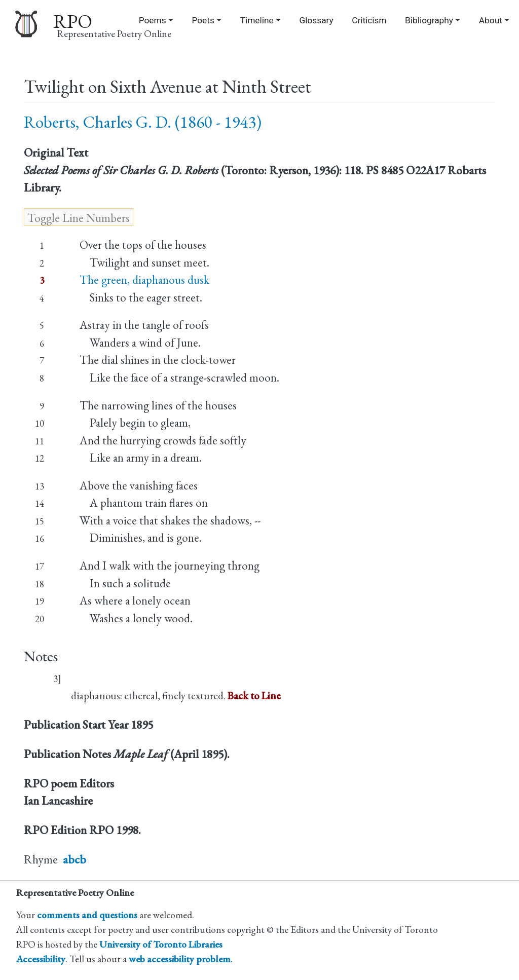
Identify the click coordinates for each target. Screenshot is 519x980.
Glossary (317, 20)
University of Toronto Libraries (161, 944)
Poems (153, 20)
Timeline (257, 20)
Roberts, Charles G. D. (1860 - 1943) (143, 122)
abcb (75, 859)
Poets (203, 20)
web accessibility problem (180, 959)
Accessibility (41, 959)
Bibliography (429, 20)
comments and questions (87, 915)
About (491, 20)
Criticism (369, 20)
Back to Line (254, 695)
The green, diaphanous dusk (144, 280)
